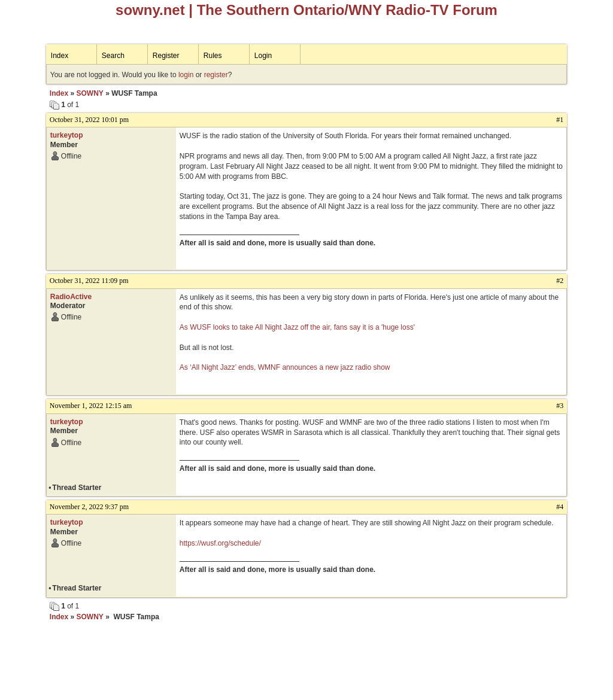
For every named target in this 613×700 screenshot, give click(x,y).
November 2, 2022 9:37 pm (89, 507)
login (186, 75)
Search (113, 56)
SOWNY (89, 93)
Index (60, 56)
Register (166, 56)
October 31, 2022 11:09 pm (89, 281)
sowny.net (150, 10)
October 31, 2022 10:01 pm (89, 120)
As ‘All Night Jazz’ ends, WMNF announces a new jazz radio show (285, 367)
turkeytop (67, 135)
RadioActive (71, 297)
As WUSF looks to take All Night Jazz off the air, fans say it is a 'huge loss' (297, 327)
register (216, 75)
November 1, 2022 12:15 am (91, 406)
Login (263, 56)
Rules (213, 56)
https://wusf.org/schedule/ (220, 543)
